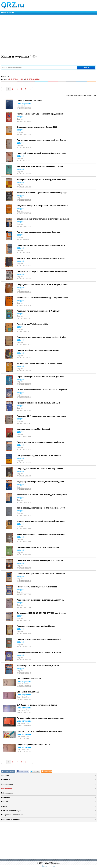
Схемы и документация (11, 811)
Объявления (6, 788)
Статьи (4, 806)
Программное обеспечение (12, 815)
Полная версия (49, 866)
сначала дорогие (16, 79)
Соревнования (7, 784)
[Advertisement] (48, 34)
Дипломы (5, 775)
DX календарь (7, 793)
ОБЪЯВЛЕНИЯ (8, 12)
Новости (5, 802)
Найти (86, 68)
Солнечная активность (11, 819)
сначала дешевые (33, 79)
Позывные (6, 780)
